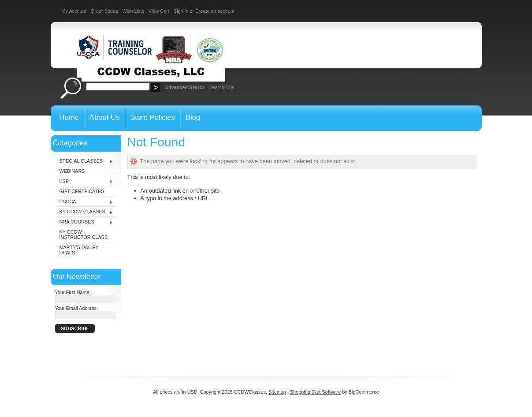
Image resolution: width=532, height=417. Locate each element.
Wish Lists (133, 11)
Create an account (215, 11)
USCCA (84, 202)
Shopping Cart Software (315, 392)
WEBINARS (72, 171)
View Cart (159, 11)
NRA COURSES (84, 222)
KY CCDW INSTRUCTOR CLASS (84, 235)
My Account (74, 11)
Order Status (104, 11)
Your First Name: (73, 292)
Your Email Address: (77, 308)
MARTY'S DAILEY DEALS (79, 250)
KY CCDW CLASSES (84, 212)
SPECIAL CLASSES (84, 161)
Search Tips (221, 87)
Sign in (181, 11)
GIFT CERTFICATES (82, 191)
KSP (84, 182)
